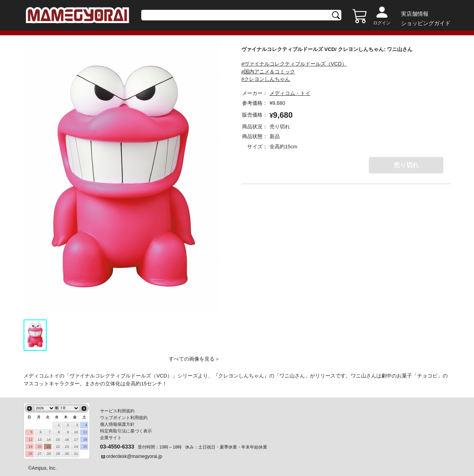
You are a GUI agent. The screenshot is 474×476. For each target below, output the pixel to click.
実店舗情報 (415, 14)
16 (67, 440)
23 (67, 447)
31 (76, 454)
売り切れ (406, 165)
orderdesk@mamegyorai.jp (134, 456)
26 (31, 454)
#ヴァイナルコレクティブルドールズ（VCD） (294, 64)
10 (76, 432)
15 (58, 440)
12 (31, 440)
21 (49, 447)
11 (85, 432)
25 (85, 447)
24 (76, 447)
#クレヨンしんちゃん (266, 79)
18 (85, 440)
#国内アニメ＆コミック (268, 72)
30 (67, 454)
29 (58, 454)
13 (40, 440)
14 (49, 440)
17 (76, 440)
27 (40, 454)
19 (31, 447)
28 (49, 454)
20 (40, 447)
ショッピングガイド (426, 23)
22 (58, 447)
